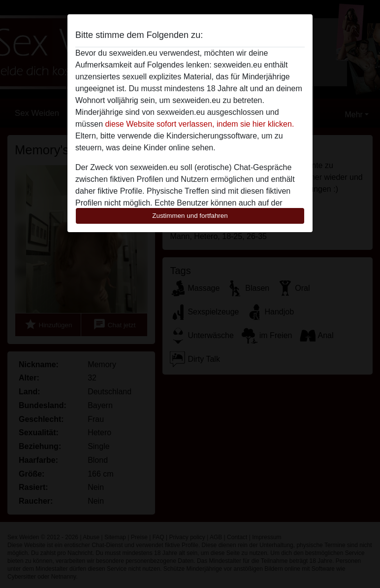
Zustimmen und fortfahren (190, 216)
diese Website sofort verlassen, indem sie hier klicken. (199, 124)
